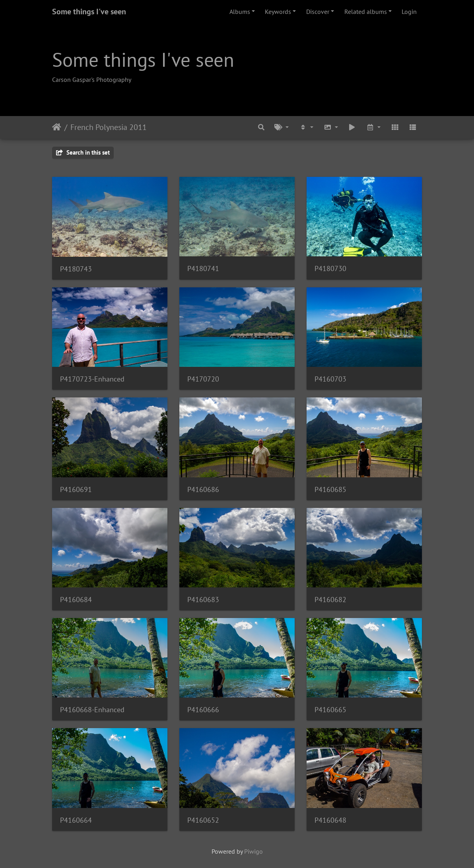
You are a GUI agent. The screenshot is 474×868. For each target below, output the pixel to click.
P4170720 (203, 379)
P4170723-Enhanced (92, 379)
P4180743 (76, 269)
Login (409, 12)
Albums (240, 12)
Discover (318, 12)
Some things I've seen (89, 12)
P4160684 (76, 600)
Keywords (278, 12)
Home (57, 127)
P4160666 (203, 710)
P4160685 (330, 489)
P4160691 (76, 489)
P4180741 (203, 268)
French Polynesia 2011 (109, 127)
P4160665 (330, 710)
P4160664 (76, 820)
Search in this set (83, 152)
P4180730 (330, 268)
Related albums (366, 12)
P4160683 (203, 600)
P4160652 (203, 820)
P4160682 (330, 600)
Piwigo (254, 851)
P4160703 (330, 379)
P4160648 (330, 820)
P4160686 (203, 489)
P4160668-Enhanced (92, 710)
